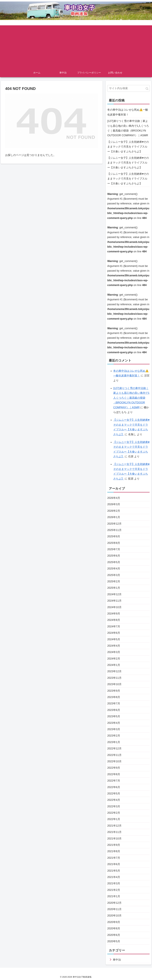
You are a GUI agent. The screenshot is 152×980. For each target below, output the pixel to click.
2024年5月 (114, 639)
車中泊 (117, 960)
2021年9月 (114, 845)
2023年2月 (114, 736)
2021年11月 (114, 832)
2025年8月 (114, 543)
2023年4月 (114, 723)
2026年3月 (114, 504)
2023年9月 (114, 691)
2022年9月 (114, 768)
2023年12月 (114, 671)
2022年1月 (114, 819)
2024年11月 (114, 601)
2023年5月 (114, 716)
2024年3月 (114, 652)
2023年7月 (114, 703)
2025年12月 (114, 524)
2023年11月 (114, 678)
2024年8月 (114, 620)
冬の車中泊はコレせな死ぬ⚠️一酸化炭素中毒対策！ (128, 112)
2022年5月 (114, 794)
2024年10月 (114, 607)
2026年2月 (114, 511)
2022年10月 (114, 761)
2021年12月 (114, 826)
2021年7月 (114, 858)
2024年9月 (114, 614)
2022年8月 (114, 774)
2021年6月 (114, 864)
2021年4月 (114, 877)
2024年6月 (114, 633)
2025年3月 (114, 575)
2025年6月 (114, 556)
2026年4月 (114, 498)
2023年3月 (114, 729)
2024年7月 (114, 626)
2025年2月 (114, 581)
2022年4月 (114, 800)
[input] (128, 88)
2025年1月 (114, 588)
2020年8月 (114, 928)
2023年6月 (114, 710)
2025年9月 (114, 536)
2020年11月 (114, 909)
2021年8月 (114, 851)
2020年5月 (114, 941)
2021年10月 (114, 839)
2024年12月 (114, 594)
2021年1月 (114, 896)
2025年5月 (114, 562)
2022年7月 (114, 781)
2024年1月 (114, 665)
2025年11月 (114, 530)
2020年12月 (114, 903)
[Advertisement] (76, 46)
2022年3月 (114, 806)
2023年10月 (114, 684)
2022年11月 (114, 755)
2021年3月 (114, 883)
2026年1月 (114, 517)
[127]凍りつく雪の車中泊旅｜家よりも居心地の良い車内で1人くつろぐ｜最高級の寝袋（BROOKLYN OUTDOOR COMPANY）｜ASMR (128, 128)
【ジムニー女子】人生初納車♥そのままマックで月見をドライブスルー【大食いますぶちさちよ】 (128, 147)
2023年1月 (114, 742)
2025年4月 (114, 569)
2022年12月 (114, 749)
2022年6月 (114, 787)
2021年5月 (114, 871)
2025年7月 (114, 549)
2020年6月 (114, 935)
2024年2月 (114, 659)
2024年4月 (114, 646)
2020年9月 (114, 922)
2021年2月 (114, 890)
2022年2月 (114, 813)
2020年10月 (114, 916)
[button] (147, 89)
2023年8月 (114, 697)
